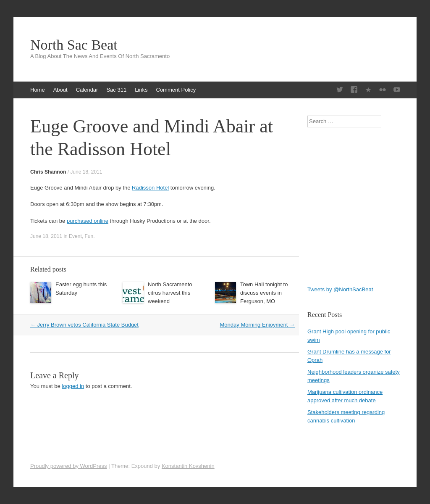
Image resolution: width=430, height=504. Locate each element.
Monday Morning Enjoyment (257, 325)
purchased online (88, 221)
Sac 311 (116, 90)
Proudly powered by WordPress (69, 466)
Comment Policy (176, 90)
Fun (89, 236)
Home (38, 90)
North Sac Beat (74, 45)
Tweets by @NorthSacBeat (340, 289)
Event (75, 236)
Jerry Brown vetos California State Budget (84, 325)
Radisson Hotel (150, 188)
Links (141, 90)
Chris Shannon (48, 172)
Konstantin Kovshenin (188, 466)
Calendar (87, 90)
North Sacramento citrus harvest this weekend (170, 293)
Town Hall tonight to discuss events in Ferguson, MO (264, 293)
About (60, 90)
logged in (73, 386)
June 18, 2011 (86, 172)
